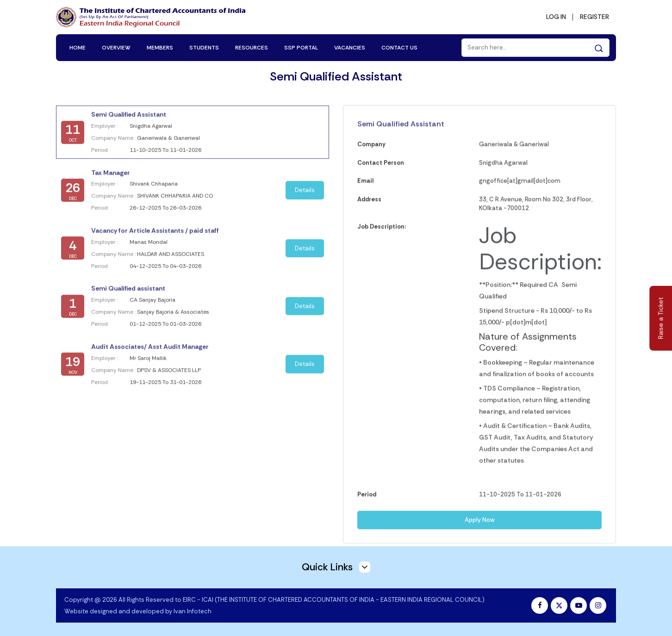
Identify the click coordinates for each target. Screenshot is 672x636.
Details (305, 194)
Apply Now (480, 524)
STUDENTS (204, 47)
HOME (78, 47)
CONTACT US (399, 47)
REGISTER (594, 17)
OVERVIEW (116, 47)
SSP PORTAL (301, 47)
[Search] (535, 47)
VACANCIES (350, 47)
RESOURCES (252, 47)
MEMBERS (160, 47)
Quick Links (336, 567)
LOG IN (554, 17)
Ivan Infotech (193, 611)
